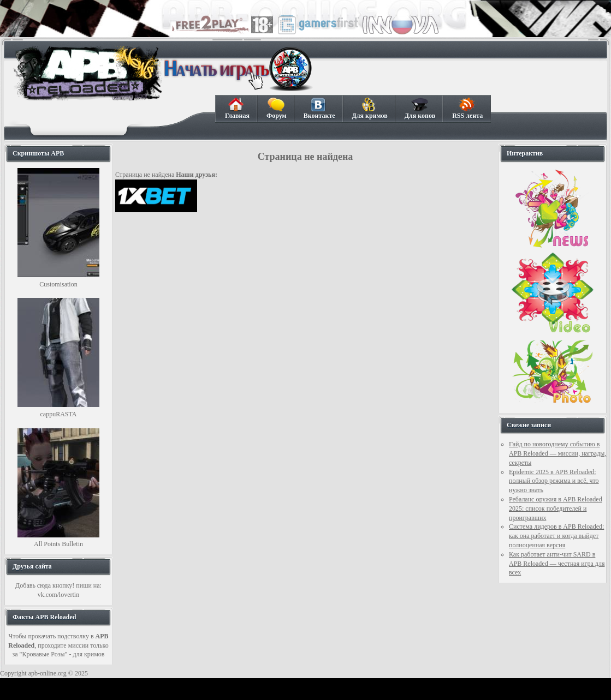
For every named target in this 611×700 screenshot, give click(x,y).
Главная (237, 109)
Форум (276, 109)
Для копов (420, 109)
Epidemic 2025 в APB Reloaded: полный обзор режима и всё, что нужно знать (554, 481)
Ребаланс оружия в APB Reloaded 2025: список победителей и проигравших (556, 508)
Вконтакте (319, 109)
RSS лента (467, 109)
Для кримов (370, 109)
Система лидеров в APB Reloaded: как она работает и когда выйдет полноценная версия (556, 536)
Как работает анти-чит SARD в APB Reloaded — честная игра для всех (557, 564)
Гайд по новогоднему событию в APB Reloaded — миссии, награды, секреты (557, 453)
